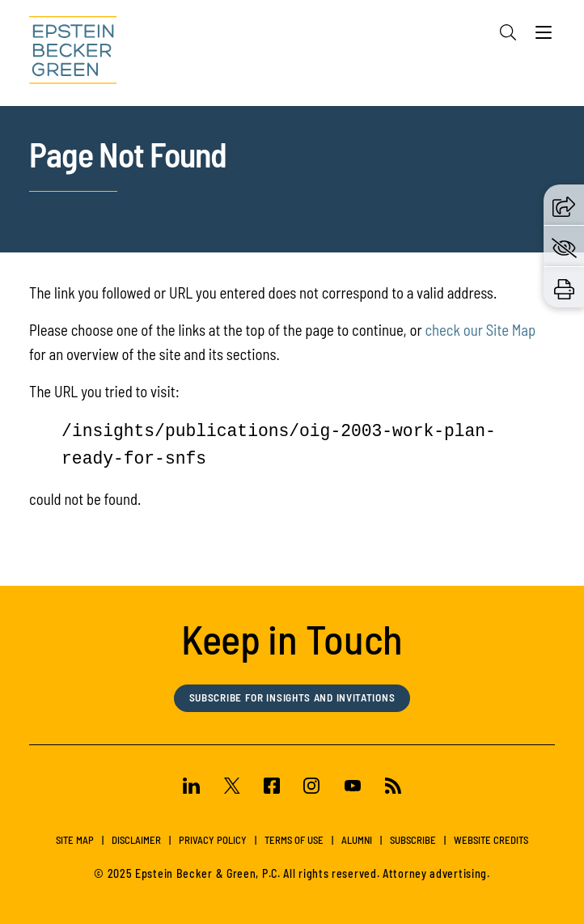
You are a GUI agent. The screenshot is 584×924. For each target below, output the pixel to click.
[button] (564, 205)
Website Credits (491, 840)
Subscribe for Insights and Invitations (292, 697)
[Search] (508, 32)
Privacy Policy (213, 840)
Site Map (75, 840)
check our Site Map (480, 330)
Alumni (357, 840)
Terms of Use (294, 840)
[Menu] (544, 36)
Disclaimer (136, 840)
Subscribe (413, 840)
